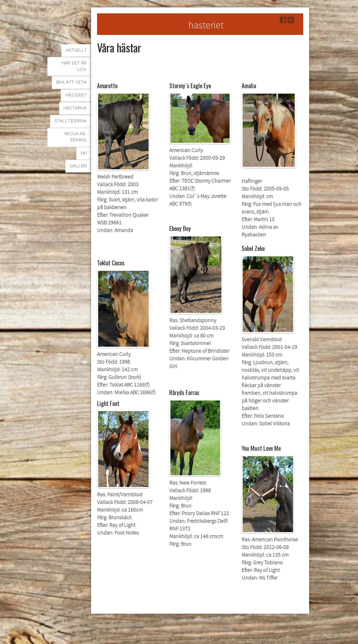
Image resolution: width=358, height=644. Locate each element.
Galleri (78, 166)
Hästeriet (76, 96)
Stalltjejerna (71, 121)
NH (84, 153)
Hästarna (75, 108)
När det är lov (74, 66)
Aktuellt (76, 51)
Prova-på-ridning (76, 137)
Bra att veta (71, 82)
